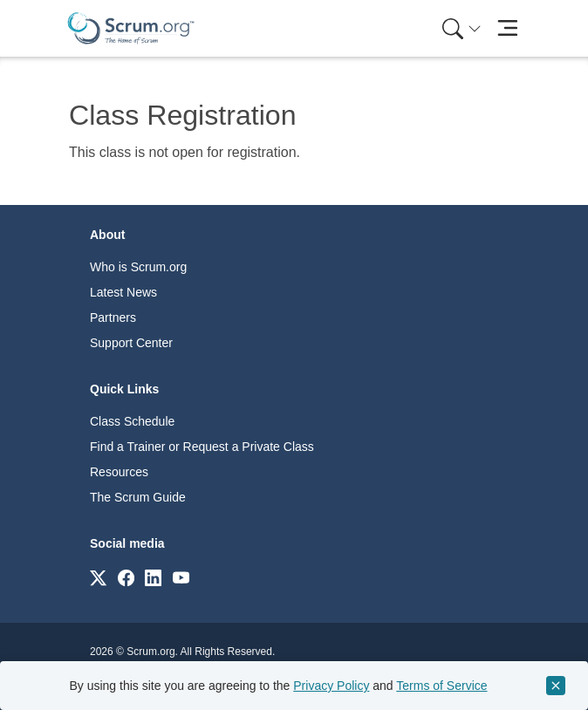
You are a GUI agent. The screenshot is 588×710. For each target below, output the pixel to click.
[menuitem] (460, 28)
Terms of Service (441, 686)
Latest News (123, 292)
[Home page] (131, 28)
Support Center (131, 343)
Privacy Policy (331, 686)
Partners (113, 317)
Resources (119, 472)
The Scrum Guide (138, 497)
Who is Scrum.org (138, 267)
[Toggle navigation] (507, 28)
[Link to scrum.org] (98, 577)
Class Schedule (132, 421)
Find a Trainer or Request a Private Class (202, 447)
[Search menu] (462, 28)
